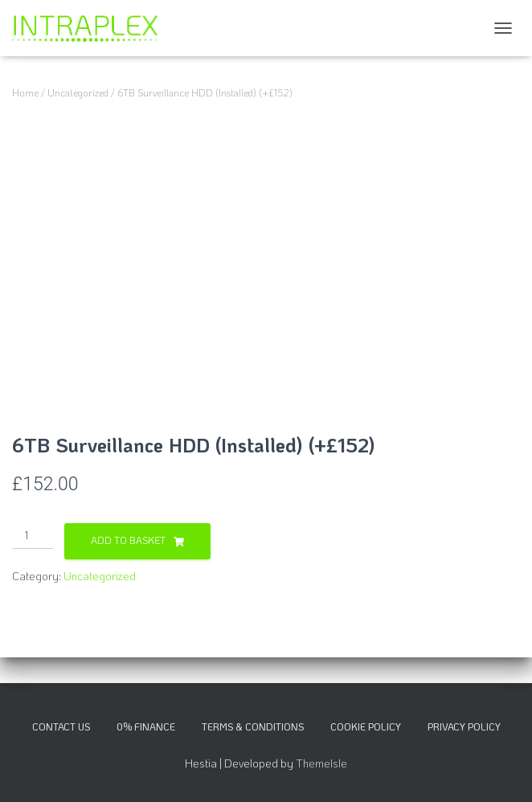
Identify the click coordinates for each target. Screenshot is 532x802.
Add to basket (128, 540)
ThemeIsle (321, 763)
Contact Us (61, 726)
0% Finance (146, 726)
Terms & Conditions (253, 726)
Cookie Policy (366, 726)
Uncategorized (78, 92)
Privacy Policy (464, 726)
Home (25, 92)
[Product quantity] (33, 536)
